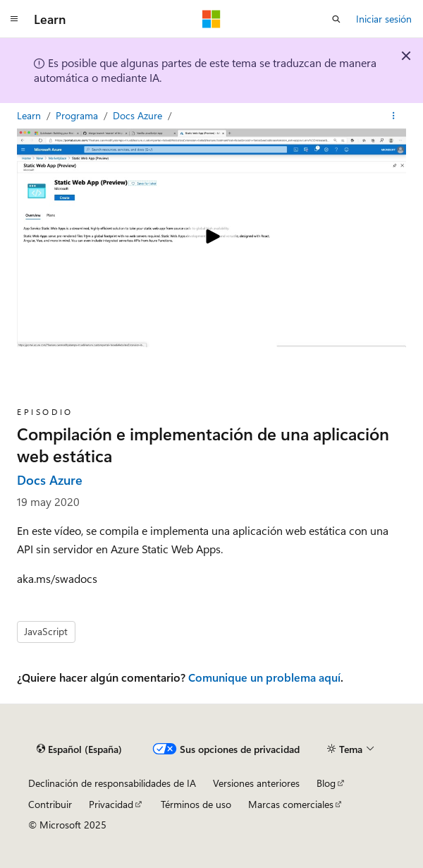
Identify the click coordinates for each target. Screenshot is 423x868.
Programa (78, 115)
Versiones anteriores (256, 783)
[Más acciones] (394, 116)
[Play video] (211, 238)
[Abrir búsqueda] (336, 19)
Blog (326, 783)
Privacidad (111, 804)
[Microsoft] (211, 19)
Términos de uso (196, 804)
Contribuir (50, 804)
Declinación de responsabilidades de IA (112, 783)
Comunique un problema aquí (264, 677)
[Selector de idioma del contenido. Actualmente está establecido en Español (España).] (79, 749)
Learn (30, 115)
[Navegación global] (14, 19)
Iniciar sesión (384, 19)
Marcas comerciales (291, 804)
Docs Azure (139, 115)
